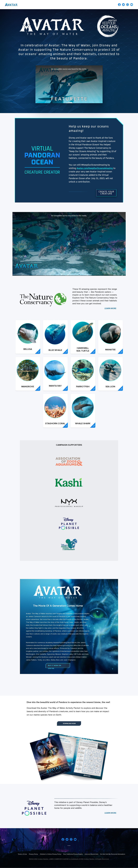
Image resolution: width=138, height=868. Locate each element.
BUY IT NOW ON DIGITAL (54, 667)
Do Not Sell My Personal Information (113, 854)
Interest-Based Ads (92, 854)
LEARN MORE (110, 308)
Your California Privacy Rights (73, 854)
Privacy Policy (33, 854)
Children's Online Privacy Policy (51, 854)
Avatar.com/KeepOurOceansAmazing (95, 168)
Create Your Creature (106, 193)
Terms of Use (22, 854)
